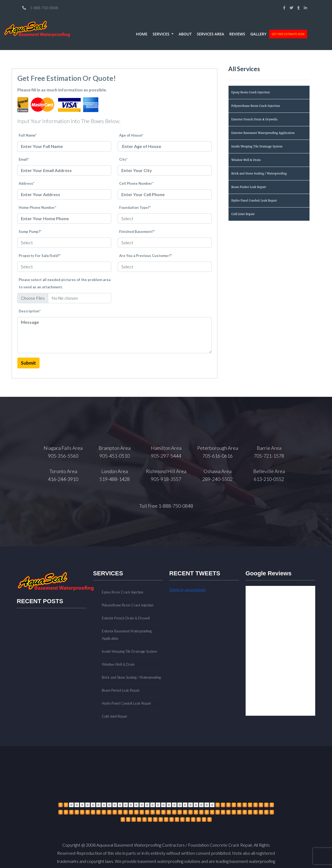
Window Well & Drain (246, 160)
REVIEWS (237, 34)
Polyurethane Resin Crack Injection (256, 106)
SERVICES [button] (162, 34)
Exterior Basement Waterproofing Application (263, 133)
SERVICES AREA (211, 34)
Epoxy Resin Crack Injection (250, 93)
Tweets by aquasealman (187, 589)
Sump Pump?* (30, 232)
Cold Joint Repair (243, 214)
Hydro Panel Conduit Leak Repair (254, 201)
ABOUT (185, 34)
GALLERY (258, 34)
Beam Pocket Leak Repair (249, 187)
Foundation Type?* (135, 207)
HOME (142, 34)
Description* (30, 311)
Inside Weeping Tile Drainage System (257, 147)
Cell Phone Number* (136, 183)
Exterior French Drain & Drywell (126, 618)
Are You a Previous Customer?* (146, 256)
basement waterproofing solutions (169, 861)
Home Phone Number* (38, 207)
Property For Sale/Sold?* (40, 256)
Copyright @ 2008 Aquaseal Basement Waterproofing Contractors (123, 845)
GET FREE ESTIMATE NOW (288, 34)
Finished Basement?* (137, 232)
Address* (27, 183)
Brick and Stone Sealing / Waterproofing (259, 174)
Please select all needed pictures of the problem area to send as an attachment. (65, 283)
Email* (24, 159)
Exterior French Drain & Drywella (254, 120)
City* (123, 159)
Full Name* (28, 135)
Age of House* (131, 135)
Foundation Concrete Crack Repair (220, 845)
